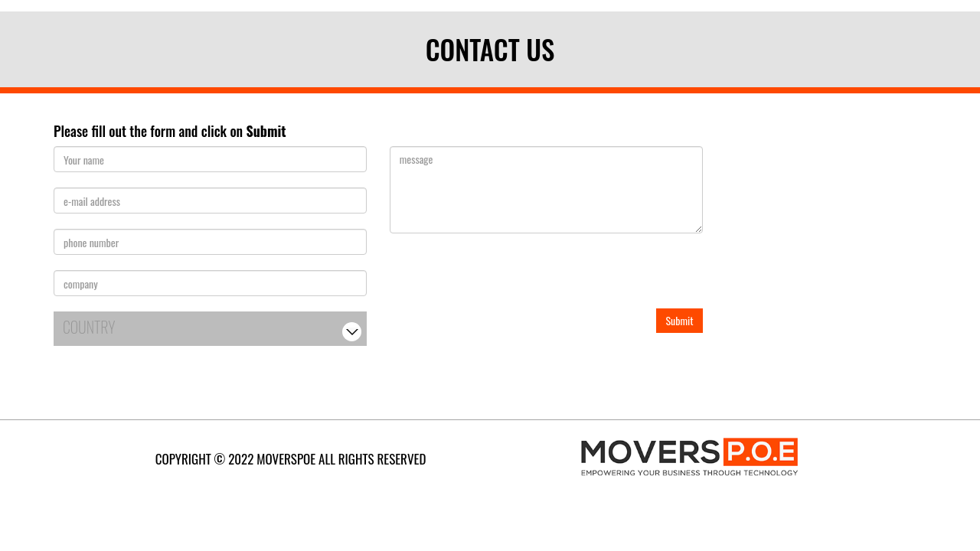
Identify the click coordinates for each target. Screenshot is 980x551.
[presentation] (506, 279)
